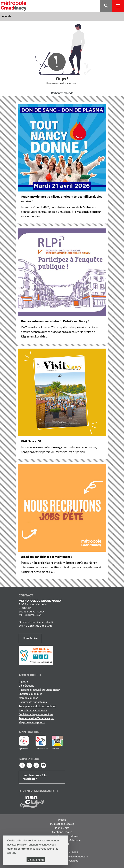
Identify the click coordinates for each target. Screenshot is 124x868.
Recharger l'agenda (62, 93)
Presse (62, 820)
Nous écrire (30, 638)
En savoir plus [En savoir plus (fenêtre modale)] (36, 860)
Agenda (7, 16)
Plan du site (62, 828)
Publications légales (62, 824)
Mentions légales (62, 832)
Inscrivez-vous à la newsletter (35, 777)
